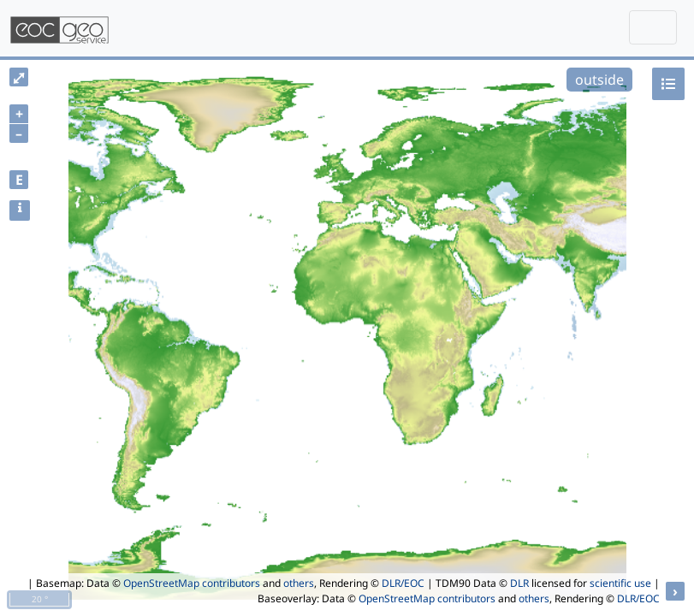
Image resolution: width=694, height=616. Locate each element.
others (299, 583)
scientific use (620, 583)
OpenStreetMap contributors (192, 583)
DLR (519, 583)
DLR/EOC (403, 583)
